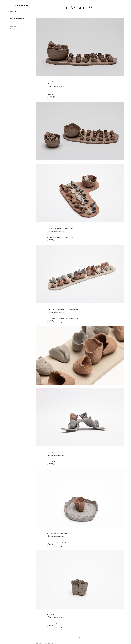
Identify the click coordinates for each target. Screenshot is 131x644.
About (11, 29)
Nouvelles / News (15, 25)
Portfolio (13, 12)
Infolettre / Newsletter (16, 33)
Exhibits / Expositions (17, 18)
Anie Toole (22, 5)
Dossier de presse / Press (17, 31)
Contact (12, 35)
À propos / (13, 27)
